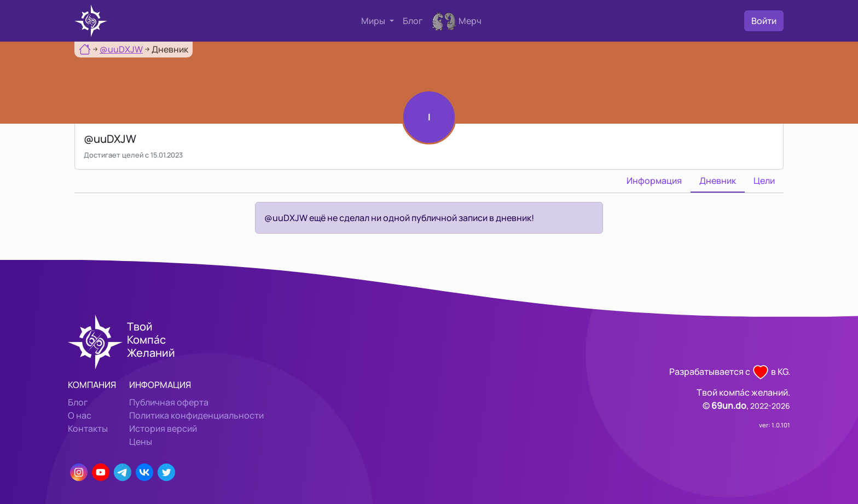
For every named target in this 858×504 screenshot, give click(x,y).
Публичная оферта (169, 402)
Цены (141, 442)
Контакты (88, 428)
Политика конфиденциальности (196, 415)
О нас (80, 415)
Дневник (718, 181)
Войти (764, 21)
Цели (764, 181)
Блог (413, 21)
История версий (163, 428)
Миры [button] (374, 21)
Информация (654, 181)
